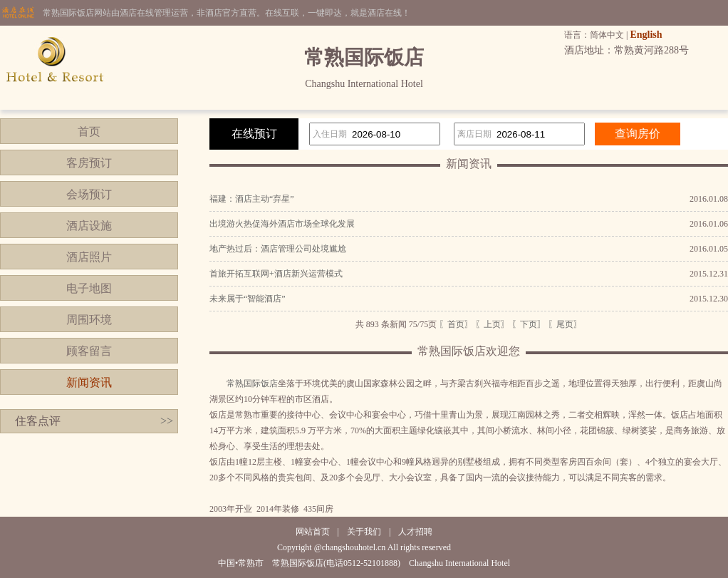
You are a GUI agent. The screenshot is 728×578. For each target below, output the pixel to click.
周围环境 (89, 320)
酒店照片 (89, 257)
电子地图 (89, 288)
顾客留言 (89, 351)
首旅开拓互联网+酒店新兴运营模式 (276, 274)
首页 (89, 131)
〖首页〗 (456, 324)
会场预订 (89, 194)
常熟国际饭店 (252, 383)
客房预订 (89, 163)
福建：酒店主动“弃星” (252, 199)
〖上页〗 (492, 324)
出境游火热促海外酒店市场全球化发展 (282, 224)
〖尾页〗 (565, 324)
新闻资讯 (89, 382)
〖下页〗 (529, 324)
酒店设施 (89, 226)
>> (167, 421)
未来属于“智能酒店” (248, 299)
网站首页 (313, 532)
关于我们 (364, 532)
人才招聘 (415, 532)
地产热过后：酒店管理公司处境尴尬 (278, 249)
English (646, 35)
